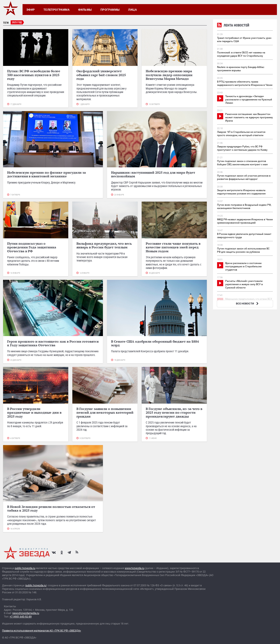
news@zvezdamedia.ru (26, 613)
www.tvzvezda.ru (135, 568)
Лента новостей (233, 26)
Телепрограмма (56, 10)
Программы (110, 10)
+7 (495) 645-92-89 (21, 617)
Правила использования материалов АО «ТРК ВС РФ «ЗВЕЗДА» (42, 631)
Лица (132, 10)
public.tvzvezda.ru (25, 568)
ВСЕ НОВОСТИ (248, 304)
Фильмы (85, 10)
